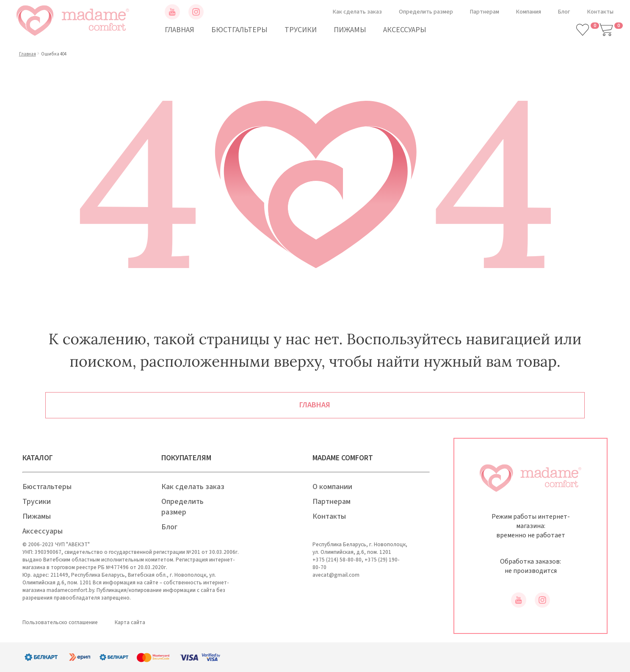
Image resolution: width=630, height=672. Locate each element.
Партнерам (485, 12)
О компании (332, 487)
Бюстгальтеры (239, 30)
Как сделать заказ (357, 12)
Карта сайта (130, 622)
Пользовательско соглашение (60, 622)
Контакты (600, 12)
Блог (564, 12)
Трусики (301, 30)
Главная (180, 30)
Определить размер (426, 12)
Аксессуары (405, 30)
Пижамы (350, 30)
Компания (529, 12)
